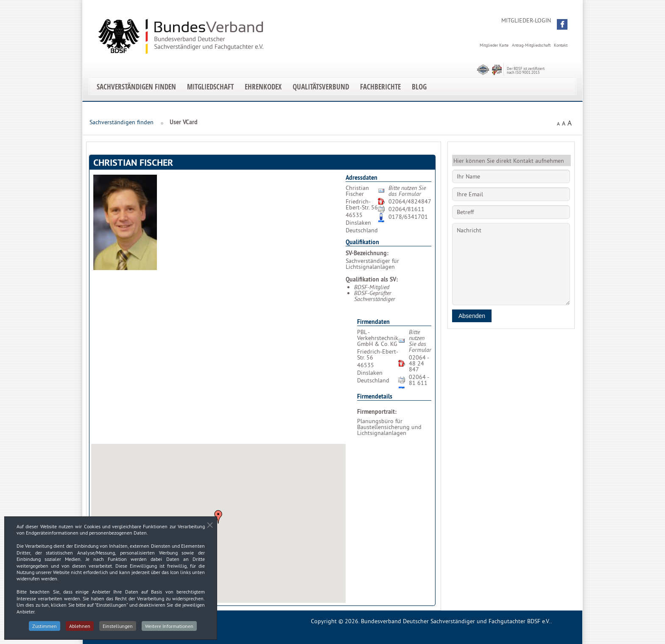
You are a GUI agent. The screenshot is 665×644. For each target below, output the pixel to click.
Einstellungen (118, 629)
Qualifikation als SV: (372, 279)
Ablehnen (80, 629)
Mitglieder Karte (494, 45)
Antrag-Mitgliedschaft (531, 45)
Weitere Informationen (169, 629)
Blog (419, 87)
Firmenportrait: (377, 412)
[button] (562, 24)
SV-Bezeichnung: (367, 253)
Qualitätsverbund (321, 87)
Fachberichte (380, 87)
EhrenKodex (263, 87)
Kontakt (561, 45)
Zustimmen (45, 629)
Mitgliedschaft (210, 87)
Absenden (472, 316)
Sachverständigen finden (136, 87)
